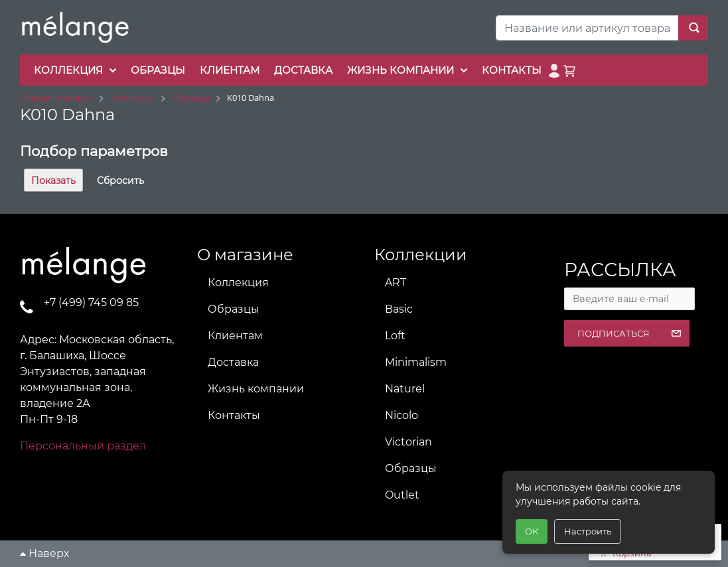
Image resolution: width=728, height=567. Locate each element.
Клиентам (235, 336)
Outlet (402, 495)
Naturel (405, 389)
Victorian (408, 442)
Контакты (234, 415)
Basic (399, 309)
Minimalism (416, 362)
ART (396, 283)
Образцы (234, 309)
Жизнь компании (256, 389)
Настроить (588, 531)
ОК (532, 531)
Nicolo (401, 415)
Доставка (233, 362)
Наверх (44, 553)
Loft (395, 336)
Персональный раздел (83, 446)
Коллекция (238, 283)
